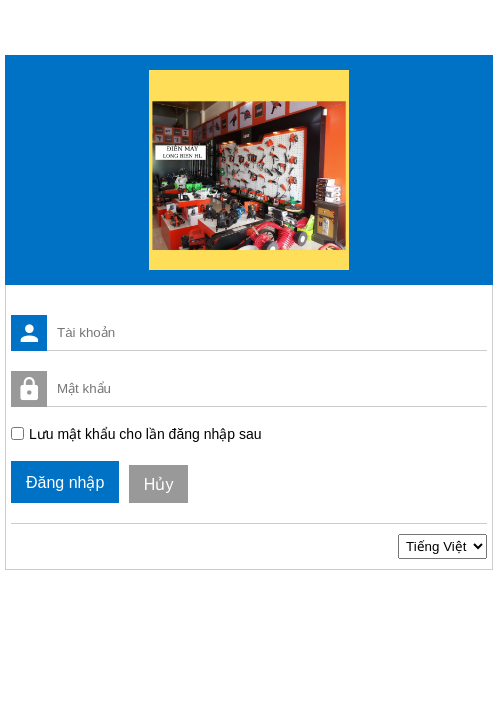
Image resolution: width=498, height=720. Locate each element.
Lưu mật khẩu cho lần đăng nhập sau (145, 434)
